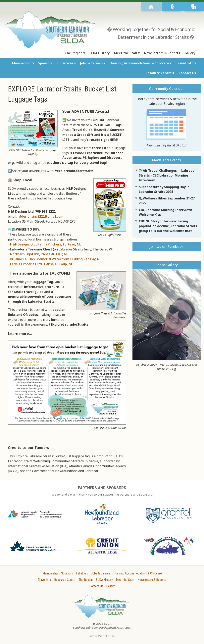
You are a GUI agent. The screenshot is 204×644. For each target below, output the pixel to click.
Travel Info (185, 63)
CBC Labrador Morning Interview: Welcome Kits (165, 212)
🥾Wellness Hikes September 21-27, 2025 (167, 201)
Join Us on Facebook (167, 246)
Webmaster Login (102, 636)
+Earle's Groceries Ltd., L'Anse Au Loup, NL (40, 264)
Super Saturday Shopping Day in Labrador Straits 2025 (164, 189)
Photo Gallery (166, 265)
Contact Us (187, 73)
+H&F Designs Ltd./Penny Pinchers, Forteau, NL (44, 244)
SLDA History (100, 53)
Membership (22, 63)
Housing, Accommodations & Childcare (139, 63)
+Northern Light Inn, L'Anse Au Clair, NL (38, 254)
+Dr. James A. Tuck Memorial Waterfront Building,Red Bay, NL (55, 259)
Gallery (190, 53)
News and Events (166, 160)
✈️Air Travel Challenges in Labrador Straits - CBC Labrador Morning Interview (167, 175)
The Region (74, 53)
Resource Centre (159, 73)
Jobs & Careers (91, 63)
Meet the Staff (126, 53)
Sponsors (45, 63)
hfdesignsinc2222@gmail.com (41, 216)
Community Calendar (166, 88)
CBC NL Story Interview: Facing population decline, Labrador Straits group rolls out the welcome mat (168, 226)
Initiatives (65, 63)
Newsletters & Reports (162, 53)
